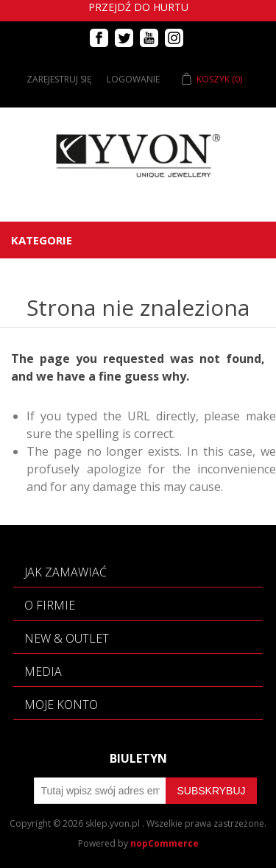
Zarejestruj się (59, 79)
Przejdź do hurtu (138, 7)
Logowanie (133, 79)
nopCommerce (164, 843)
